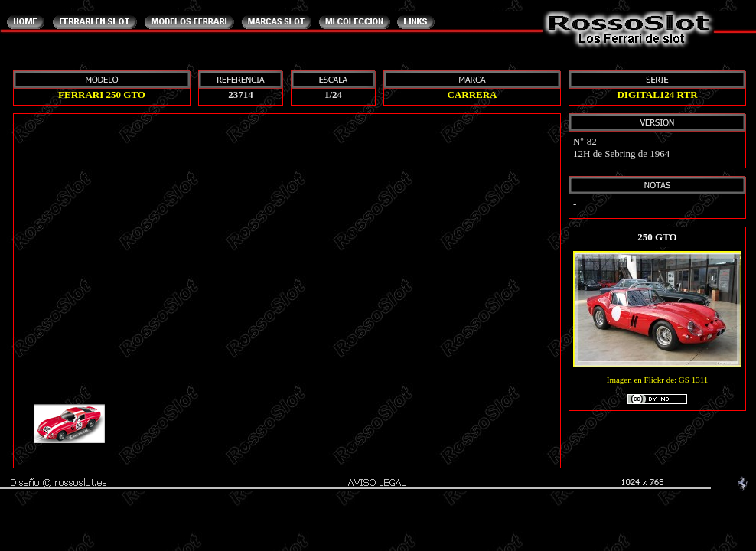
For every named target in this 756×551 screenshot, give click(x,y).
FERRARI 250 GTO (102, 95)
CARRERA (472, 95)
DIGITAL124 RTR (657, 95)
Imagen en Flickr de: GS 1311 (657, 391)
